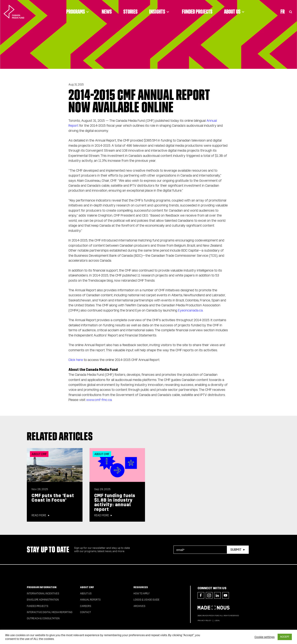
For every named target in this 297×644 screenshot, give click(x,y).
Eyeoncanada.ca (190, 310)
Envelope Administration (43, 600)
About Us (235, 12)
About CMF (87, 587)
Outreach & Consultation (43, 618)
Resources (141, 587)
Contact (85, 612)
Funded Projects (197, 12)
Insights (160, 12)
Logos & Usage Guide (146, 600)
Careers (86, 606)
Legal (217, 621)
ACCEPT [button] (285, 637)
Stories (130, 12)
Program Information (42, 587)
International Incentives (43, 594)
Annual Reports (90, 600)
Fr (283, 12)
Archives (139, 606)
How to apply (142, 594)
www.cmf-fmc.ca (99, 400)
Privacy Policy (204, 621)
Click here (76, 360)
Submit (236, 550)
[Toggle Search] (291, 12)
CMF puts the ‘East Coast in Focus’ (53, 498)
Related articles (60, 436)
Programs (78, 12)
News (107, 12)
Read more (39, 515)
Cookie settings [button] (265, 637)
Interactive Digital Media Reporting (50, 612)
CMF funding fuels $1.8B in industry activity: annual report (115, 502)
